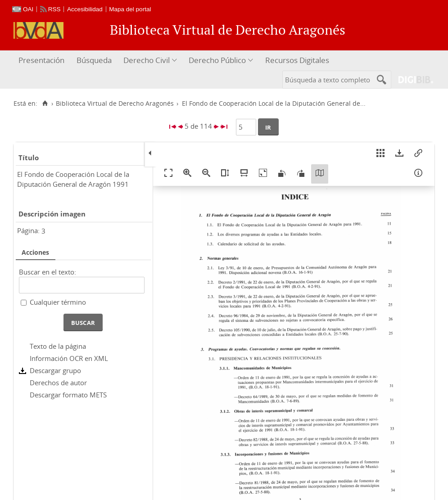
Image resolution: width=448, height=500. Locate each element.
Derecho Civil (147, 60)
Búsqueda (94, 60)
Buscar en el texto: (48, 272)
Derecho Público (217, 60)
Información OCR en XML (69, 358)
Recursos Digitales (297, 60)
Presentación (41, 60)
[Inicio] (45, 104)
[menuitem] (43, 61)
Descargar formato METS (68, 395)
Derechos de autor (58, 383)
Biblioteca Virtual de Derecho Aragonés (115, 104)
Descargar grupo (55, 370)
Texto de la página (58, 346)
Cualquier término (58, 302)
